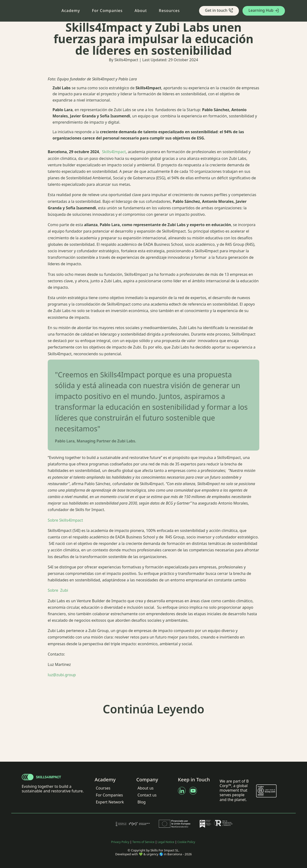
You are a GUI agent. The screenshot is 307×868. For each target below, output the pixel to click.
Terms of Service (143, 842)
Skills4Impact (113, 152)
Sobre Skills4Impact (65, 520)
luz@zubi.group (62, 675)
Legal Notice (166, 842)
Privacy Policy (120, 842)
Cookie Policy (186, 842)
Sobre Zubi (58, 590)
